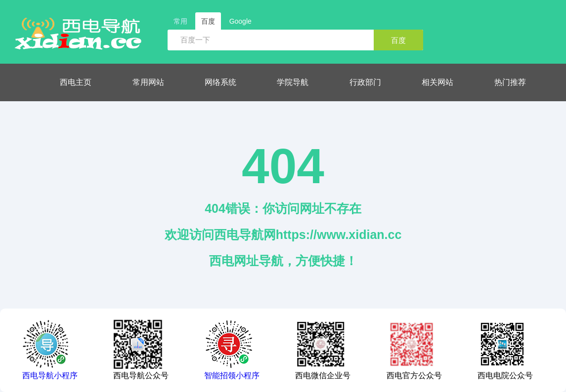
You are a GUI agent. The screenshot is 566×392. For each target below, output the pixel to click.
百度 (398, 40)
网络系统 (220, 82)
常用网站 (148, 82)
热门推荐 (510, 82)
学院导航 (293, 82)
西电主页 (76, 82)
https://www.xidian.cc (339, 235)
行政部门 (365, 82)
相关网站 (437, 82)
